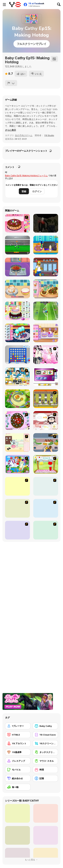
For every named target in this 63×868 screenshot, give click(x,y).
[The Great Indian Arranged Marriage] (17, 486)
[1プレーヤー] (18, 726)
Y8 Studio (49, 135)
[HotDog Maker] (46, 245)
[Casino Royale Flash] (46, 377)
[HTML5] (18, 735)
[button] (10, 130)
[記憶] (45, 778)
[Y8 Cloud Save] (45, 735)
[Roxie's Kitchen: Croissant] (17, 333)
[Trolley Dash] (46, 442)
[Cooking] (46, 530)
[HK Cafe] (17, 377)
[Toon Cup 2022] (46, 311)
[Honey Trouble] (17, 399)
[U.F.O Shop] (46, 399)
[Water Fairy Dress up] (17, 464)
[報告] (11, 83)
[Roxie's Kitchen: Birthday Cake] (17, 289)
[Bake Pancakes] (46, 508)
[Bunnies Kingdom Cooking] (17, 442)
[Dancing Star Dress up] (46, 486)
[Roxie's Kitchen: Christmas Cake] (46, 289)
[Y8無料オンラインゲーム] (15, 5)
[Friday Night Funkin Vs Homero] (46, 267)
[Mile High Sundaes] (17, 530)
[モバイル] (18, 770)
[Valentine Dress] (46, 355)
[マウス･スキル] (45, 761)
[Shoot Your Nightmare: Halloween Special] (46, 223)
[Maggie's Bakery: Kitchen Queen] (46, 420)
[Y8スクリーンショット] (45, 743)
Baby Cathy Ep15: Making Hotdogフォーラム (26, 176)
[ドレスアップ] (18, 761)
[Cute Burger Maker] (17, 267)
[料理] (45, 770)
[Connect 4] (17, 355)
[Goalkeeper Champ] (17, 245)
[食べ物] (18, 787)
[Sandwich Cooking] (17, 508)
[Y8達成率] (18, 752)
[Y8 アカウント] (18, 743)
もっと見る (32, 860)
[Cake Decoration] (17, 420)
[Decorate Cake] (17, 223)
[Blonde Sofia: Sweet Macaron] (46, 333)
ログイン (37, 191)
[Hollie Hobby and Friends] (46, 464)
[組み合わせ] (18, 778)
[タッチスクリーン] (45, 752)
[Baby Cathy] (45, 726)
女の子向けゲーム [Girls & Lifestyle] (24, 135)
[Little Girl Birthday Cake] (17, 311)
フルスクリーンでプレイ (32, 44)
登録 (24, 191)
